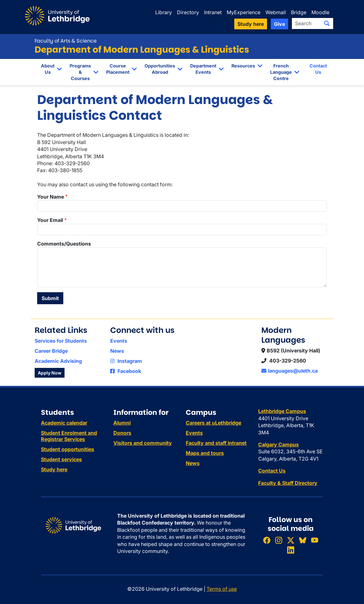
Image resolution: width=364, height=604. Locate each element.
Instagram (126, 361)
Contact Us (318, 69)
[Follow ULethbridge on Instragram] (279, 540)
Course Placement (118, 69)
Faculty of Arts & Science (66, 41)
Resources (243, 66)
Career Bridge (51, 351)
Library (164, 12)
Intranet (213, 12)
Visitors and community (143, 443)
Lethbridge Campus (282, 411)
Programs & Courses (80, 72)
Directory (188, 12)
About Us (48, 69)
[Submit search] (327, 23)
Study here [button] (251, 24)
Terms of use (222, 589)
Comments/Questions (64, 244)
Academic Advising (58, 361)
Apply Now (50, 373)
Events (119, 341)
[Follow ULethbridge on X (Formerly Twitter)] (291, 540)
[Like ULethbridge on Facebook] (267, 540)
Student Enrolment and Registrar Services (69, 436)
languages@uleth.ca (290, 371)
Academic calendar (64, 423)
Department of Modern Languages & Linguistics (142, 50)
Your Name (51, 197)
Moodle (320, 12)
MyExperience (244, 12)
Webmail (276, 12)
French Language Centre (281, 72)
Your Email (50, 220)
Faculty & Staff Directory (288, 483)
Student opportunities (68, 449)
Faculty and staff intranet (216, 443)
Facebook (126, 371)
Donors (122, 433)
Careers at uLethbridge (213, 423)
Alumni (122, 423)
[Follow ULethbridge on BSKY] (303, 540)
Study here (54, 469)
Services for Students (61, 341)
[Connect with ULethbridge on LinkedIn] (291, 550)
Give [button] (279, 24)
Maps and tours (205, 453)
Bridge (299, 12)
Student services (61, 459)
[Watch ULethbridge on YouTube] (315, 540)
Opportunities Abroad (160, 69)
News (117, 351)
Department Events (203, 69)
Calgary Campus (279, 444)
